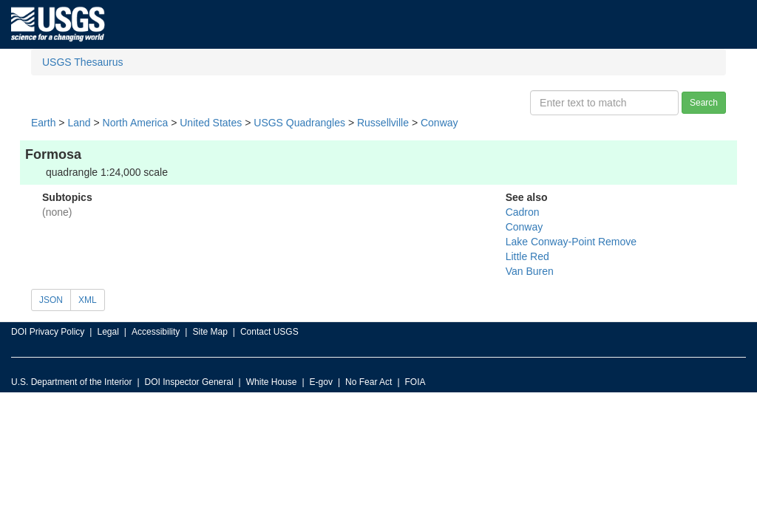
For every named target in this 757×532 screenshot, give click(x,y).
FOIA (415, 382)
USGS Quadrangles (299, 123)
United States (211, 123)
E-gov (321, 382)
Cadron (523, 212)
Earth (43, 123)
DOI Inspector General (189, 382)
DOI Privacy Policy (48, 332)
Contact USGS (269, 332)
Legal (108, 332)
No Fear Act (369, 382)
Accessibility (156, 332)
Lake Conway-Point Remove (571, 242)
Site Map (210, 332)
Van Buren (530, 271)
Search (704, 103)
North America (136, 123)
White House (272, 382)
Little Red (527, 256)
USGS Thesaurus (82, 62)
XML (88, 300)
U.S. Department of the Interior (71, 382)
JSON (51, 300)
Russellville (383, 123)
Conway (439, 123)
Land (79, 123)
